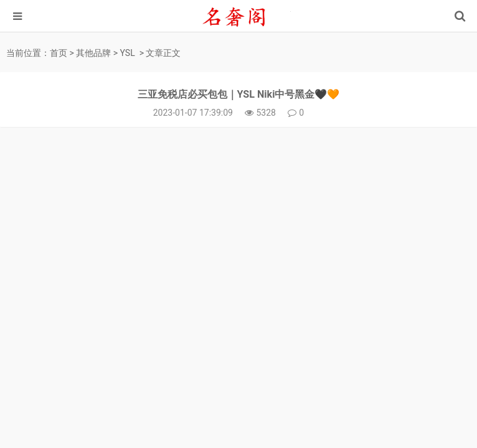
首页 (59, 53)
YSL (128, 53)
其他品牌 (93, 53)
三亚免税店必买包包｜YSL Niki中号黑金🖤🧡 (239, 94)
